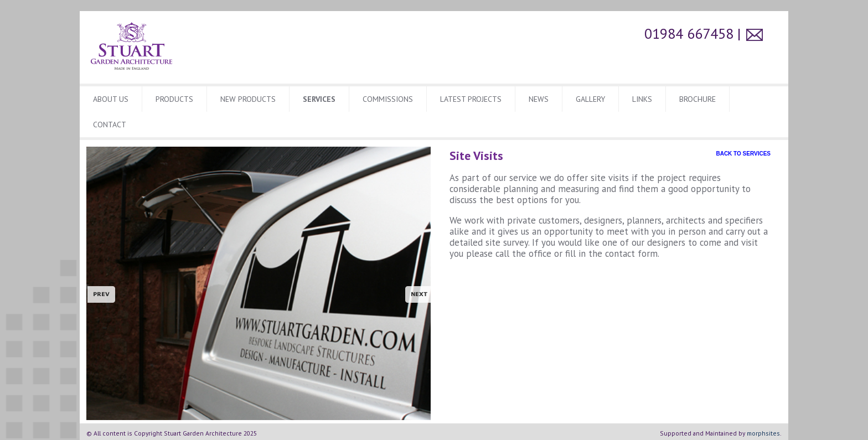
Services (319, 99)
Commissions (388, 99)
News (539, 99)
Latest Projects (471, 99)
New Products (248, 99)
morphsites (763, 433)
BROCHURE (697, 99)
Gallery (590, 99)
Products (174, 99)
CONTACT (110, 125)
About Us (111, 99)
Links (642, 99)
